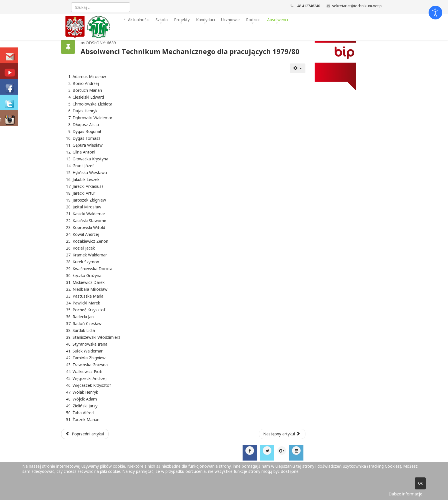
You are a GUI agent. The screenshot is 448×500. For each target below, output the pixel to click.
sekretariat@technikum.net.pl (357, 6)
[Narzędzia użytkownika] (298, 68)
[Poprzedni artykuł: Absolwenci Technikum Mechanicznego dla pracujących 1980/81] (85, 434)
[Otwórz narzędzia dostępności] (435, 13)
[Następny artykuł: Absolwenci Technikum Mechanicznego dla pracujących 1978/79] (282, 434)
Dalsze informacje (405, 494)
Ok (420, 483)
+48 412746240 (308, 6)
